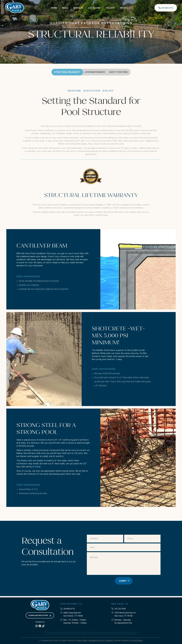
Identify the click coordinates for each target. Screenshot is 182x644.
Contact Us (40, 622)
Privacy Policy (82, 640)
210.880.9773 (69, 609)
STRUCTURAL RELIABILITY (67, 72)
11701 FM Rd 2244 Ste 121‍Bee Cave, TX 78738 (125, 614)
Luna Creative (137, 640)
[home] (15, 8)
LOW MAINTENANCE (95, 72)
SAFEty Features (118, 72)
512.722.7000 (120, 609)
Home (54, 8)
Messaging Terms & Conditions (101, 640)
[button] (65, 8)
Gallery (110, 8)
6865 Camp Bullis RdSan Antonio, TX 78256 (73, 614)
